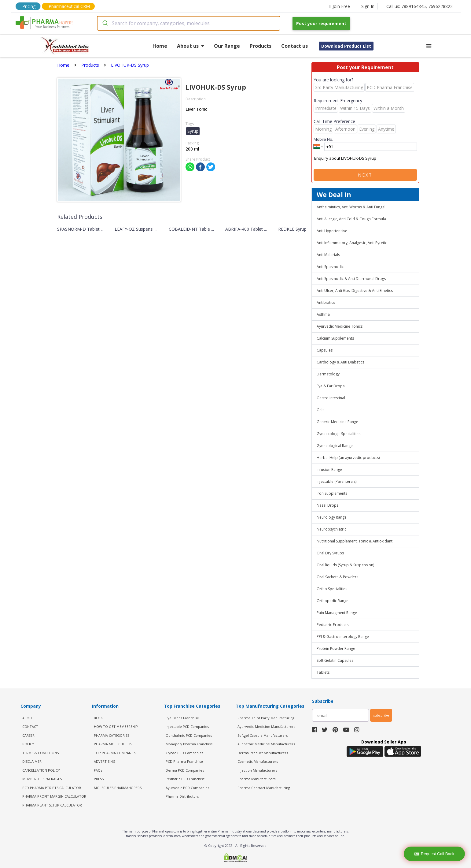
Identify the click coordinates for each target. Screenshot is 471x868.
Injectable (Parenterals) (337, 481)
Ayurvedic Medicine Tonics (340, 326)
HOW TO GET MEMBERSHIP (116, 726)
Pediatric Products (333, 625)
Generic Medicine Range (337, 422)
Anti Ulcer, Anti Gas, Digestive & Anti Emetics (355, 291)
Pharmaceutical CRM (69, 6)
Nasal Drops (327, 505)
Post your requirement (321, 23)
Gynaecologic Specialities (339, 434)
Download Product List (346, 46)
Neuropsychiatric (331, 529)
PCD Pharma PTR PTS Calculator (52, 788)
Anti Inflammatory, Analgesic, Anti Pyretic (352, 243)
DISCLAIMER (32, 761)
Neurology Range (332, 517)
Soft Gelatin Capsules (335, 660)
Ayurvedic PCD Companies (187, 788)
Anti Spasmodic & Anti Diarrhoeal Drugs (351, 279)
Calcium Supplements (335, 338)
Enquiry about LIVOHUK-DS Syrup (365, 158)
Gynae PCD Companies (184, 753)
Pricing (29, 6)
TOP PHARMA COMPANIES (115, 753)
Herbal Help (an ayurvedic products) (348, 458)
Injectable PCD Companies (187, 726)
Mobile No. (323, 139)
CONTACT (30, 726)
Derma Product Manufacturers (263, 753)
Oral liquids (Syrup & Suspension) (345, 565)
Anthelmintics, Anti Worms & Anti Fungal (351, 207)
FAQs (98, 770)
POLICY (28, 744)
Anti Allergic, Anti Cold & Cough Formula (351, 219)
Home (160, 46)
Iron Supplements (332, 493)
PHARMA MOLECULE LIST (114, 744)
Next (365, 175)
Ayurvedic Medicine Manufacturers (266, 726)
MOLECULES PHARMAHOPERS (118, 788)
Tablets (323, 672)
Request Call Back (434, 854)
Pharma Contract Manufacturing (264, 788)
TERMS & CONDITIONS (40, 753)
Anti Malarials (328, 255)
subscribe (381, 715)
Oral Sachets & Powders (337, 577)
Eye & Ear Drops (331, 386)
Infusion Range (329, 469)
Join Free (339, 6)
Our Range (227, 46)
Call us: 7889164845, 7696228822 (419, 6)
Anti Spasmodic (330, 267)
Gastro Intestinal (331, 398)
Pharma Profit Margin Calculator (54, 796)
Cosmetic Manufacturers (258, 761)
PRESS (99, 779)
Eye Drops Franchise (182, 718)
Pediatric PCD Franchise (185, 779)
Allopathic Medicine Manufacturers (266, 744)
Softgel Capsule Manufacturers (263, 735)
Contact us (294, 46)
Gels (320, 410)
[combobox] (189, 23)
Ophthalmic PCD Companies (189, 735)
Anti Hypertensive (332, 231)
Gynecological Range (335, 446)
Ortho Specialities (332, 589)
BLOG (99, 718)
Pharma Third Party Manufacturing (266, 718)
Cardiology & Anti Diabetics (340, 362)
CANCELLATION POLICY (41, 770)
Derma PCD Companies (185, 770)
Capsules (325, 350)
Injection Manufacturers (257, 770)
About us (191, 46)
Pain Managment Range (337, 613)
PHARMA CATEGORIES (112, 735)
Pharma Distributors (182, 796)
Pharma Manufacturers (256, 779)
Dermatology (328, 374)
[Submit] (105, 23)
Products (261, 46)
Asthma (323, 314)
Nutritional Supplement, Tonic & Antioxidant (355, 541)
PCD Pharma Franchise (184, 761)
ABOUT (28, 718)
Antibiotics (326, 302)
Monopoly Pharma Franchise (189, 744)
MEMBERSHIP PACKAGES (42, 779)
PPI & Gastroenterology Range (343, 637)
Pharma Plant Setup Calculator (52, 805)
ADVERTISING (105, 761)
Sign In (368, 6)
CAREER (28, 735)
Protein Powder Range (336, 648)
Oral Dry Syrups (330, 553)
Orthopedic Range (333, 601)
